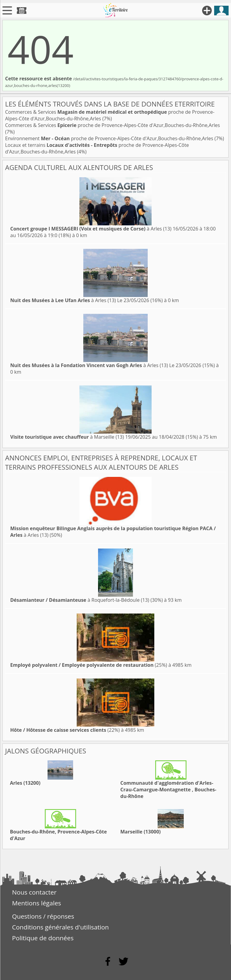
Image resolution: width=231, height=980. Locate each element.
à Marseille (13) (67, 437)
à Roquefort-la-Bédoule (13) (80, 600)
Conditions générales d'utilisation (60, 927)
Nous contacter (34, 892)
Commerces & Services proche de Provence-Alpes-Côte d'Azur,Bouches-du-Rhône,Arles (112, 125)
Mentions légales (37, 903)
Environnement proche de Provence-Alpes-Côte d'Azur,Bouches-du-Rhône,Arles (110, 138)
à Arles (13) (91, 229)
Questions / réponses (43, 916)
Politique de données (43, 938)
